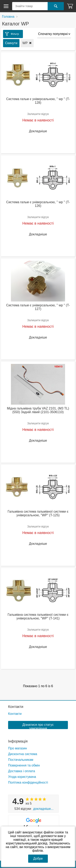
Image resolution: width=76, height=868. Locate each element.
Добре (38, 859)
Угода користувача (22, 777)
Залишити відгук (38, 114)
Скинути (11, 43)
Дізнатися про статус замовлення (38, 726)
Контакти (16, 707)
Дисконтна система (23, 754)
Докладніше (38, 131)
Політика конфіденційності (28, 782)
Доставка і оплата (22, 771)
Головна (8, 17)
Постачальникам (21, 760)
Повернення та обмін (24, 765)
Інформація (18, 741)
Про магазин (18, 748)
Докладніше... (43, 809)
